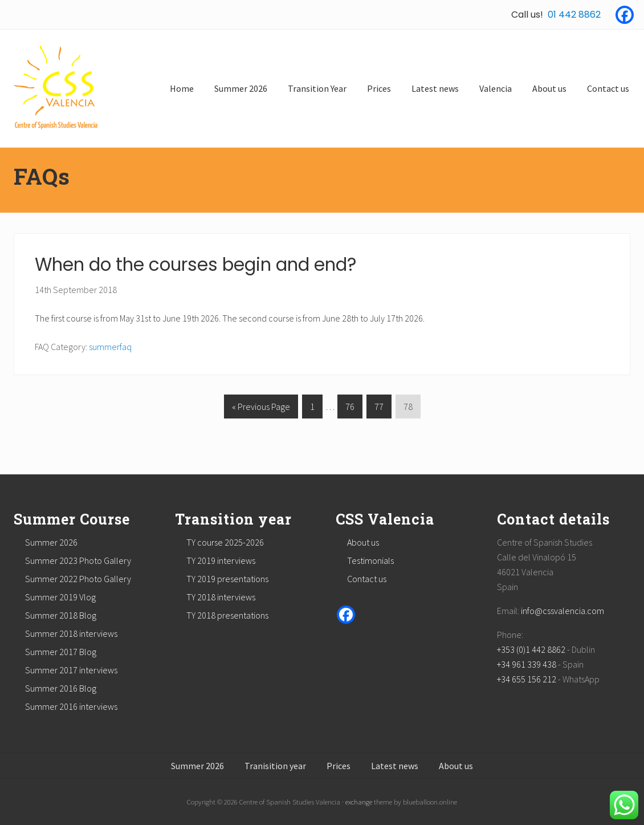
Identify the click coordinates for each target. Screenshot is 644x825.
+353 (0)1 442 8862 (531, 649)
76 (350, 409)
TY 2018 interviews (221, 597)
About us (363, 542)
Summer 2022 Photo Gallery (78, 579)
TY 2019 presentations (227, 579)
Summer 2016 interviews (71, 706)
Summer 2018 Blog (61, 615)
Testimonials (370, 560)
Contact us (367, 579)
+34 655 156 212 (527, 679)
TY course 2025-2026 (225, 542)
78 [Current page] (408, 409)
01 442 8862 (574, 15)
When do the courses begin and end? (195, 265)
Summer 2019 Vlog (60, 597)
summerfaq (110, 347)
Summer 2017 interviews (71, 670)
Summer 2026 (51, 542)
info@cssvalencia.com (563, 611)
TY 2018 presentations (227, 615)
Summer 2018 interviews (71, 633)
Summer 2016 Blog (61, 688)
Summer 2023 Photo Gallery (78, 560)
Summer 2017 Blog (61, 652)
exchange (359, 802)
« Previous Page (261, 409)
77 (379, 409)
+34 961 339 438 (527, 664)
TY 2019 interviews (221, 560)
